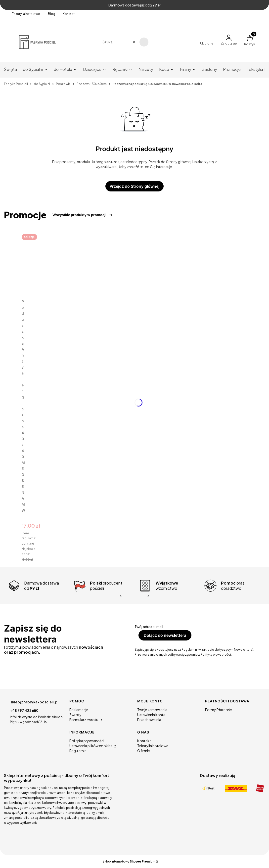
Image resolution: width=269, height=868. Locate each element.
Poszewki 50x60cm (92, 84)
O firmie (144, 751)
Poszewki (63, 84)
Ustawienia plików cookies (91, 746)
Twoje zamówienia (152, 710)
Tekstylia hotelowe (26, 14)
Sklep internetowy (129, 861)
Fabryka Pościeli (16, 84)
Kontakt (69, 14)
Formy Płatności (219, 710)
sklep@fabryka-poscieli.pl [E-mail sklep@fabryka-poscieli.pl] (34, 702)
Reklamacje (79, 710)
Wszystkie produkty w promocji (83, 215)
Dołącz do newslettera (165, 635)
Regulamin (78, 751)
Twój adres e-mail (149, 627)
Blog (52, 14)
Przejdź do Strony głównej (134, 186)
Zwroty (75, 715)
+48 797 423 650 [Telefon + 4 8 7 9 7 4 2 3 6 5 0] (24, 710)
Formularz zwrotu (84, 720)
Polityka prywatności (87, 741)
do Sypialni (42, 84)
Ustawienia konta (151, 715)
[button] (144, 42)
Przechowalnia (149, 720)
